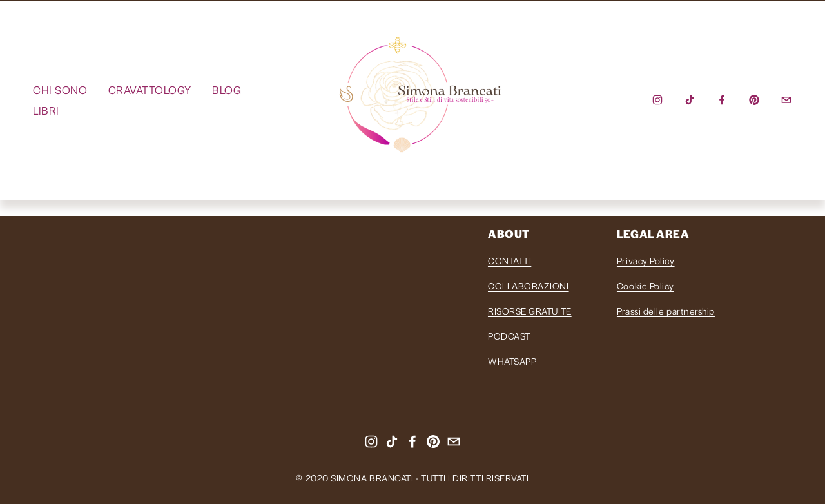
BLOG (227, 90)
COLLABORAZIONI (529, 286)
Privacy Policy (646, 260)
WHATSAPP (512, 361)
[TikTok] (690, 100)
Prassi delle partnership (666, 311)
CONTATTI (510, 260)
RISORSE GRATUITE (530, 311)
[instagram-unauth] (657, 100)
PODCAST (509, 336)
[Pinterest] (754, 100)
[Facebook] (722, 100)
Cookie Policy (645, 286)
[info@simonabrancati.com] (786, 100)
